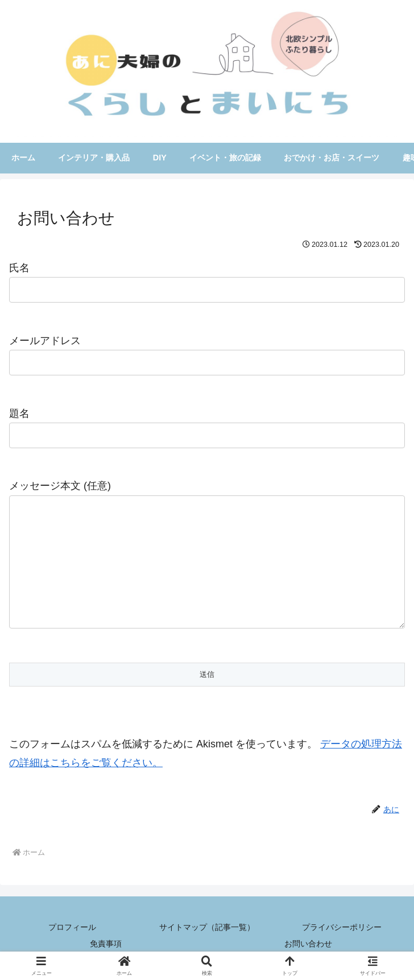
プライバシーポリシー (342, 927)
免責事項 (106, 944)
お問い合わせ (308, 944)
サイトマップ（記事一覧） (207, 927)
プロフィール (72, 927)
